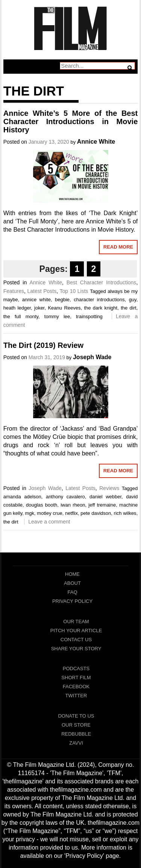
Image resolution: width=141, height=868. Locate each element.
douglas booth (42, 505)
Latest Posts (42, 291)
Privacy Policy (72, 601)
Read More (118, 247)
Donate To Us (76, 716)
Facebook (76, 687)
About (72, 583)
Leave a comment (49, 522)
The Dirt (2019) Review (43, 345)
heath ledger (17, 308)
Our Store (76, 725)
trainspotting (89, 316)
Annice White (96, 142)
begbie (62, 300)
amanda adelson (22, 497)
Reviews (109, 488)
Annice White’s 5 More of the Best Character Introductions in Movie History (71, 121)
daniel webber (105, 497)
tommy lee (57, 316)
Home (72, 574)
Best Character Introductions (102, 282)
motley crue (49, 513)
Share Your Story (76, 649)
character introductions (99, 300)
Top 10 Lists (74, 291)
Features (14, 291)
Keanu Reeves (64, 308)
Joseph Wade (92, 357)
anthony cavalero (65, 497)
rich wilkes (125, 513)
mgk (30, 513)
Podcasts (76, 668)
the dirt (128, 308)
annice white (36, 300)
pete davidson (96, 513)
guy (133, 300)
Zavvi (76, 743)
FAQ (72, 592)
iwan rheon (73, 505)
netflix (71, 513)
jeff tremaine (102, 505)
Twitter (76, 696)
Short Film (76, 678)
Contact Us (76, 640)
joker (39, 308)
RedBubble (76, 734)
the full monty (21, 316)
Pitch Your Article (76, 631)
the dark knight (101, 308)
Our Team (76, 621)
